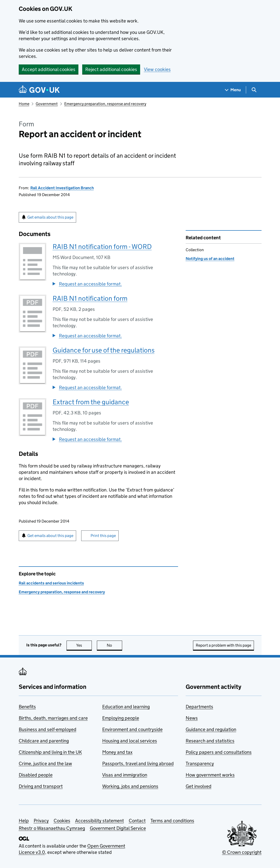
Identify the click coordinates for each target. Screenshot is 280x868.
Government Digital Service (118, 828)
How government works (210, 775)
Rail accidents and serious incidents (51, 583)
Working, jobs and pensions (130, 786)
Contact (137, 821)
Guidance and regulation (211, 729)
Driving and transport (41, 786)
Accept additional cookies (49, 69)
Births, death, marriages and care (53, 718)
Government (47, 104)
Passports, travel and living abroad (138, 764)
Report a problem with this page (223, 645)
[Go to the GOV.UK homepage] (39, 90)
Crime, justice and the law (45, 764)
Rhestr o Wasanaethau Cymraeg (52, 828)
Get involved (199, 786)
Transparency (200, 764)
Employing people (121, 718)
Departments (199, 707)
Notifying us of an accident (210, 259)
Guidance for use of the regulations (104, 350)
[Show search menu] (254, 90)
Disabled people (36, 775)
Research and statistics (210, 741)
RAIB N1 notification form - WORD (102, 247)
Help (24, 821)
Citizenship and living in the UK (50, 752)
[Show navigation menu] (233, 90)
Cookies (62, 821)
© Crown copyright (242, 852)
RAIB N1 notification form (90, 298)
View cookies (157, 69)
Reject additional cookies (111, 69)
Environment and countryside (132, 729)
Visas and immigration (125, 775)
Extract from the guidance (91, 402)
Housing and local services (130, 741)
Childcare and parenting (44, 741)
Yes (84, 645)
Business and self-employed (48, 729)
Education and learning (126, 707)
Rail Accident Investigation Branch (62, 188)
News (192, 718)
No (114, 645)
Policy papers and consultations (219, 752)
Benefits (27, 707)
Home (24, 104)
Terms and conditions (172, 821)
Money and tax (117, 752)
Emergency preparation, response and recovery (105, 104)
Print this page (103, 536)
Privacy (41, 821)
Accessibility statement (100, 821)
